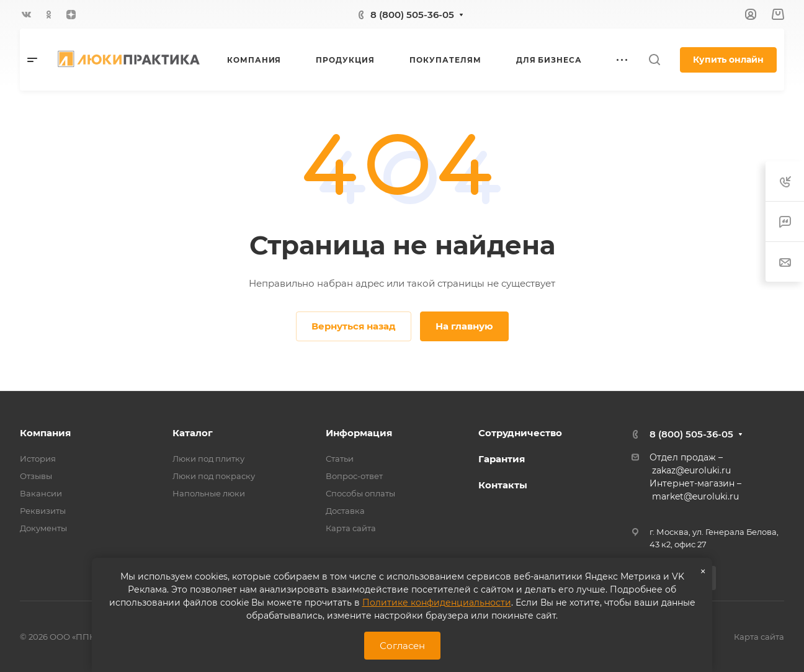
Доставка (345, 511)
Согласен (402, 646)
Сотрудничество (520, 433)
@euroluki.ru (711, 496)
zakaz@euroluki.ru (691, 470)
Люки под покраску (214, 476)
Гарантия (502, 459)
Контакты (503, 485)
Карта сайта (351, 528)
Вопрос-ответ (354, 476)
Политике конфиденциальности (437, 603)
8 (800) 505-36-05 (412, 15)
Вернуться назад (354, 326)
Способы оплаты (360, 493)
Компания (45, 433)
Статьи (340, 459)
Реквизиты (43, 511)
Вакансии (41, 493)
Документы (43, 528)
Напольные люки (209, 493)
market (668, 496)
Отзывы (36, 476)
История (38, 459)
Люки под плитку (208, 459)
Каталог (193, 433)
